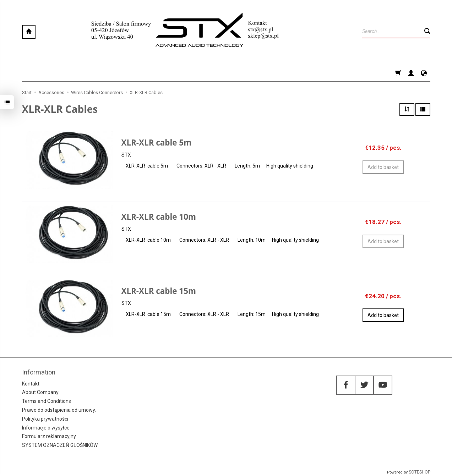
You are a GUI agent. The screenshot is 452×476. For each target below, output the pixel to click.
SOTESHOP (420, 472)
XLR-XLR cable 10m (159, 217)
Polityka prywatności (45, 419)
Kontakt (31, 384)
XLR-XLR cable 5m (157, 143)
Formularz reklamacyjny (49, 436)
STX (126, 155)
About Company (40, 392)
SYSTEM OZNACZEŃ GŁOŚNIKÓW (60, 445)
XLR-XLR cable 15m (159, 291)
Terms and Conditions (47, 401)
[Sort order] (407, 109)
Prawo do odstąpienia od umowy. (59, 410)
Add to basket (383, 315)
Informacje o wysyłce (46, 428)
